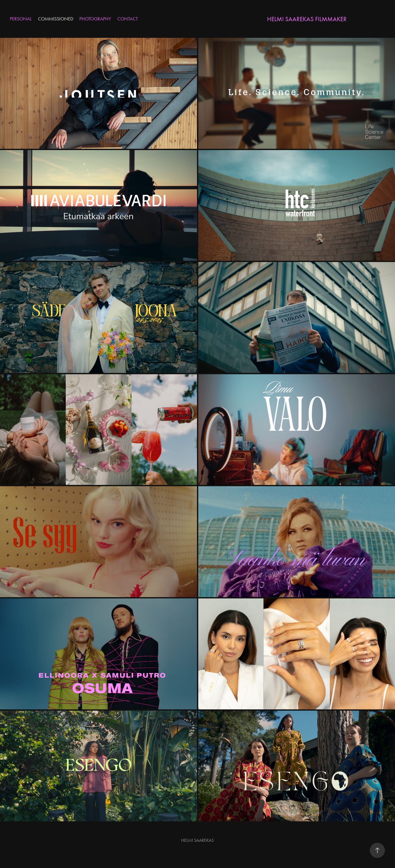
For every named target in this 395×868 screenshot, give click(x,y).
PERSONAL (21, 19)
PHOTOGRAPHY (95, 19)
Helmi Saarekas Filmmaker (307, 19)
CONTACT (128, 19)
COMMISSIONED (56, 19)
